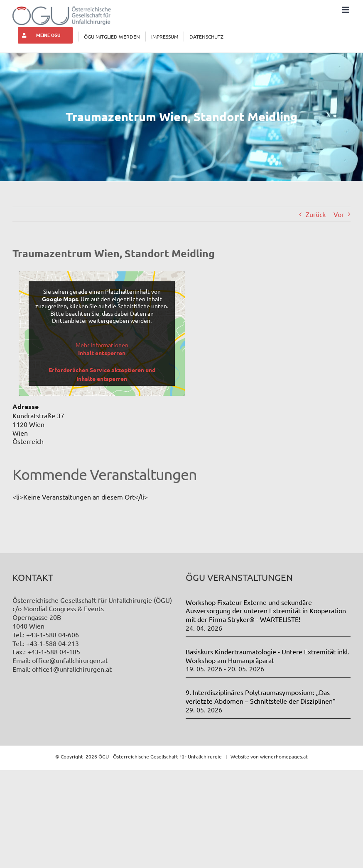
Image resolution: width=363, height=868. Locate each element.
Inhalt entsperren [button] (102, 353)
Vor (339, 214)
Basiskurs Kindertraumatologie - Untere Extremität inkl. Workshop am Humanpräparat (267, 656)
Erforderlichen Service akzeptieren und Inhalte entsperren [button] (102, 374)
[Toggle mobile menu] (346, 10)
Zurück (316, 214)
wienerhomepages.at (284, 756)
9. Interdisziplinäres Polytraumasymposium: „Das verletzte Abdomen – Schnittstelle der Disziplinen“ (261, 696)
